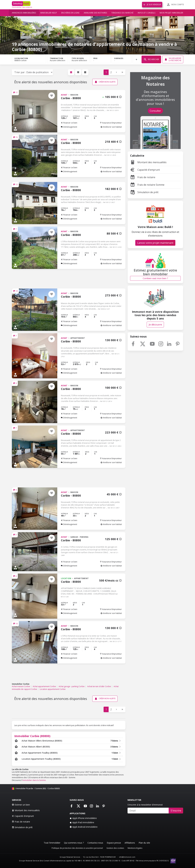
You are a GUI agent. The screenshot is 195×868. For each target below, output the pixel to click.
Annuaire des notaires (95, 13)
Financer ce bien (69, 123)
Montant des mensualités (148, 162)
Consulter (155, 111)
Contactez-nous (95, 843)
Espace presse (114, 843)
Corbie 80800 (54, 788)
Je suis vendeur (152, 5)
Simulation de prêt (144, 192)
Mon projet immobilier (171, 13)
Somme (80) (41, 788)
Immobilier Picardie (25, 788)
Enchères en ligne (70, 13)
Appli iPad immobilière (82, 822)
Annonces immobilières (24, 13)
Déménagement (69, 127)
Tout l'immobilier (52, 843)
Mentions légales (135, 848)
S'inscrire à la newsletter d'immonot (145, 805)
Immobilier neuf (49, 13)
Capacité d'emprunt (145, 170)
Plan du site (144, 843)
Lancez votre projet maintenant (155, 243)
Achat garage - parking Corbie (72, 686)
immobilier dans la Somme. (34, 780)
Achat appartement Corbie (44, 686)
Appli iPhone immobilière (83, 818)
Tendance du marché (122, 13)
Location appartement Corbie (53, 689)
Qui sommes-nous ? (74, 843)
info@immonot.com (127, 857)
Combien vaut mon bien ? (155, 278)
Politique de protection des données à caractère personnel (77, 848)
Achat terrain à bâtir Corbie (99, 686)
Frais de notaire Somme (147, 185)
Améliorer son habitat (111, 127)
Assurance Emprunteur (111, 123)
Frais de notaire (143, 177)
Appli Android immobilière (84, 827)
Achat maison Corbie (21, 686)
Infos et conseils (147, 13)
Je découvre (155, 325)
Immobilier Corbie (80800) (32, 736)
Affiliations (130, 843)
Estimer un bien (21, 805)
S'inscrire (176, 811)
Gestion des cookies (115, 848)
